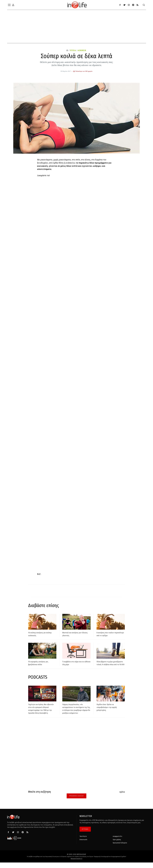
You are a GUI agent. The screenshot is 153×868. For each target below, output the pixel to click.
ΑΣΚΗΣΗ (82, 50)
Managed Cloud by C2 (76, 864)
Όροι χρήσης (117, 845)
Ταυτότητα (83, 842)
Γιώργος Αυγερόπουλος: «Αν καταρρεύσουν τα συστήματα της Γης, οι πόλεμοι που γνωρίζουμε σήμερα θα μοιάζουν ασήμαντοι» (76, 713)
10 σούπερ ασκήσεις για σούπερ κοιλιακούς (40, 634)
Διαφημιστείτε (117, 842)
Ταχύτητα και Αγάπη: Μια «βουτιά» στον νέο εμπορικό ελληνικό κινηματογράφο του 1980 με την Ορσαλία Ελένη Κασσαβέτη (42, 713)
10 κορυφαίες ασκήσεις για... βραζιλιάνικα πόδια (42, 663)
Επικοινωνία (83, 845)
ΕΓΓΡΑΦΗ (85, 835)
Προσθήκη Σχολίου (76, 802)
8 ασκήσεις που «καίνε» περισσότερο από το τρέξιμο (110, 634)
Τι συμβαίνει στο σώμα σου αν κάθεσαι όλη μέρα (75, 663)
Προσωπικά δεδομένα (120, 849)
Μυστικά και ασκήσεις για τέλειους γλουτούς (75, 634)
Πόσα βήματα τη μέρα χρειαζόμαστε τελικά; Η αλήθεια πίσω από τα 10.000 (110, 664)
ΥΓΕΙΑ (72, 50)
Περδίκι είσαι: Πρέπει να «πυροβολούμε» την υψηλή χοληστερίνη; (110, 710)
